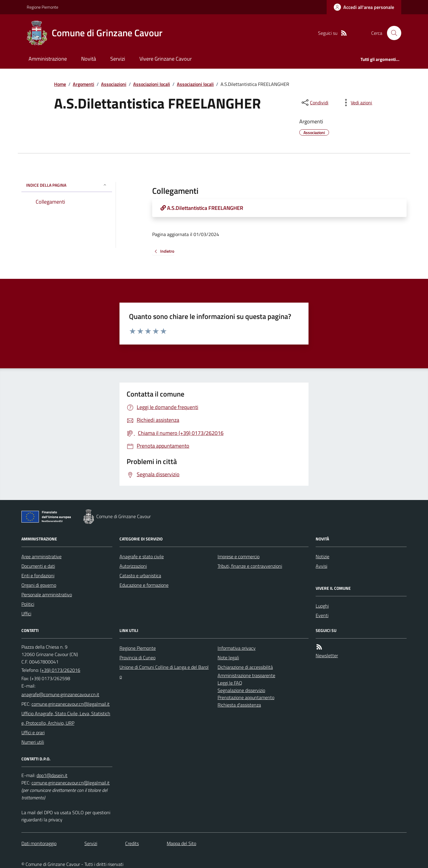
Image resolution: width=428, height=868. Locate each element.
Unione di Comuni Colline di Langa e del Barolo (164, 672)
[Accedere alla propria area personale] (364, 7)
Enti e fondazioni (38, 575)
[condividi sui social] (314, 103)
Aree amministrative (41, 556)
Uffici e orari (33, 732)
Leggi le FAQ (230, 683)
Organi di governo (39, 585)
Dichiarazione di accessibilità (245, 667)
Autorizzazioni (133, 566)
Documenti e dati (38, 566)
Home (60, 84)
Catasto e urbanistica (140, 575)
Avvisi (321, 566)
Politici (28, 604)
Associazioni (114, 84)
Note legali (228, 658)
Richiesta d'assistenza (239, 705)
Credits (132, 843)
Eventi (322, 615)
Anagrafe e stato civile (142, 556)
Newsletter (327, 655)
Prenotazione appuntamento (246, 697)
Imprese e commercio (239, 556)
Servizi (118, 59)
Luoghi (322, 606)
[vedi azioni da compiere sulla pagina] (357, 103)
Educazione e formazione (144, 585)
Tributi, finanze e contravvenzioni (250, 566)
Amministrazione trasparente (246, 675)
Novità (89, 59)
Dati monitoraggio (39, 843)
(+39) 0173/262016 (60, 670)
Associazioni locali (152, 84)
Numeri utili (33, 742)
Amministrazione (48, 59)
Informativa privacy (237, 648)
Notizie (322, 556)
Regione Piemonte (43, 7)
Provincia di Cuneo (137, 658)
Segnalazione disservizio (241, 690)
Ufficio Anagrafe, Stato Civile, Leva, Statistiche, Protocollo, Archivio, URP (66, 718)
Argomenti (84, 84)
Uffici (26, 614)
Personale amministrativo (47, 595)
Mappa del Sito (181, 843)
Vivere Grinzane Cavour (166, 59)
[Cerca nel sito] (392, 33)
